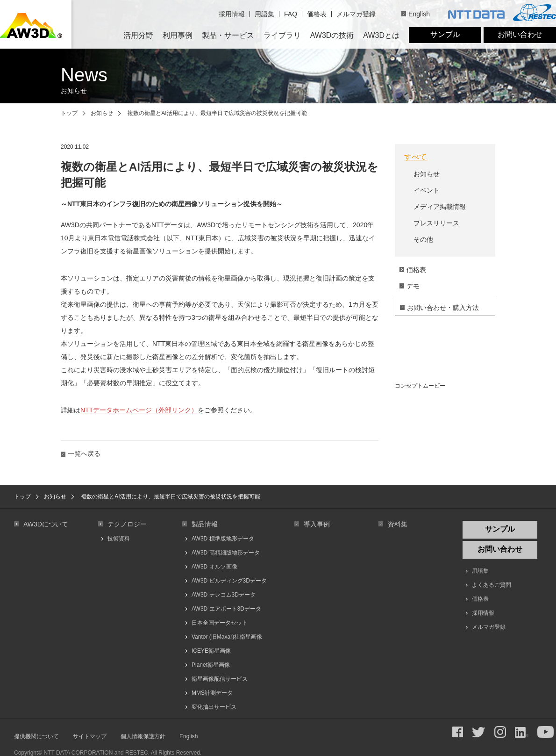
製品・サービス (228, 35)
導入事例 (317, 524)
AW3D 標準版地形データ (223, 539)
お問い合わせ (520, 34)
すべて (415, 157)
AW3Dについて (46, 524)
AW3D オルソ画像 (214, 567)
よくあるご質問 (492, 585)
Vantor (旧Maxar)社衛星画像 (227, 637)
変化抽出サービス (214, 707)
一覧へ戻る (84, 454)
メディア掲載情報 (440, 207)
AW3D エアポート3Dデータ (226, 609)
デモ (413, 286)
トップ (69, 113)
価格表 (317, 14)
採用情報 (232, 14)
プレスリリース (436, 223)
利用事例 (178, 35)
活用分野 (138, 35)
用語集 (264, 14)
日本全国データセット (220, 623)
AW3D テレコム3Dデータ (224, 595)
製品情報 (205, 524)
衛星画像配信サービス (220, 679)
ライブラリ (282, 35)
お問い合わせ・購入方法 (443, 308)
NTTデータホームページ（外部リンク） (139, 410)
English (419, 14)
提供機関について (36, 736)
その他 (423, 239)
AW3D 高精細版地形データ (226, 553)
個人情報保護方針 (143, 736)
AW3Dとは (381, 35)
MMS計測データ (212, 693)
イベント (427, 190)
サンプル (445, 34)
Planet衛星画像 (211, 665)
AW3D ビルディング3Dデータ (229, 581)
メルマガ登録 (356, 14)
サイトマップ (90, 736)
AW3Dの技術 (332, 35)
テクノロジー (127, 524)
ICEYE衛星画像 (211, 651)
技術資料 (119, 539)
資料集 (398, 524)
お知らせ (102, 113)
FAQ (291, 14)
